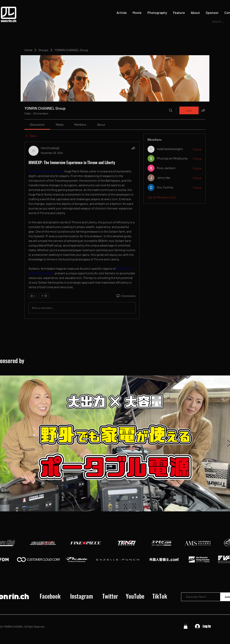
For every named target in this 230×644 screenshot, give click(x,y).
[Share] (133, 148)
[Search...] (219, 21)
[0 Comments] (126, 296)
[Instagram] (81, 596)
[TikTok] (160, 596)
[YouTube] (135, 596)
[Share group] (203, 110)
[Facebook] (50, 596)
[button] (186, 626)
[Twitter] (110, 596)
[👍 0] (33, 296)
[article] (82, 230)
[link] (37, 124)
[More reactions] (44, 296)
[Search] (171, 110)
